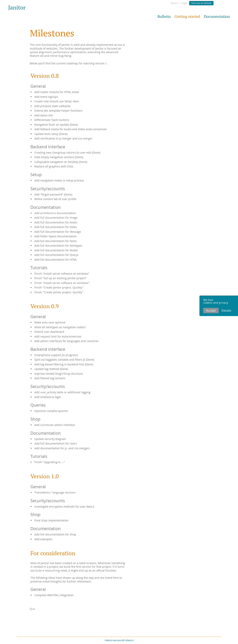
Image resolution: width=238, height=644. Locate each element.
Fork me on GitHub (201, 3)
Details (226, 311)
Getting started (187, 17)
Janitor (17, 7)
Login (184, 3)
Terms (174, 3)
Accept (211, 311)
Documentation (217, 17)
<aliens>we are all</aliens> (119, 640)
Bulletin (164, 17)
